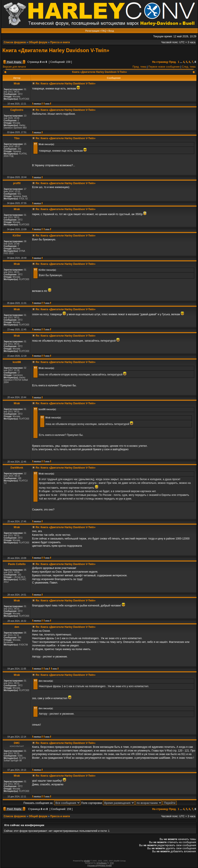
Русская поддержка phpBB (100, 865)
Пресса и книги (60, 42)
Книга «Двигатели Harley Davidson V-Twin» (56, 50)
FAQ (104, 31)
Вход (111, 31)
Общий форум (38, 42)
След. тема (189, 67)
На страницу (160, 62)
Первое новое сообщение (164, 67)
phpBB (87, 861)
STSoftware (102, 863)
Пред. (173, 62)
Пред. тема (139, 67)
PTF (112, 863)
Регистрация (92, 31)
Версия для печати (14, 67)
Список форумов (15, 42)
